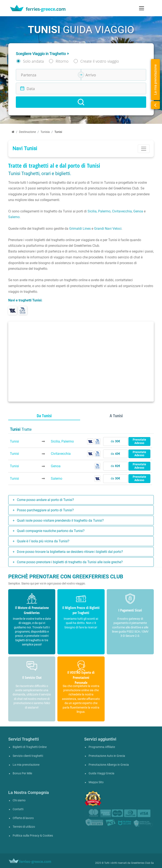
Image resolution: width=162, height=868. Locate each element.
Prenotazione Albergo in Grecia (109, 765)
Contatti (18, 809)
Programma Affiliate (102, 747)
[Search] (81, 102)
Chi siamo (19, 800)
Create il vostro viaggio (100, 61)
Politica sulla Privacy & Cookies (33, 836)
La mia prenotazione (26, 765)
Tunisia (45, 132)
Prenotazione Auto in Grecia (107, 756)
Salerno (14, 217)
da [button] (115, 441)
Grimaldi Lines (80, 229)
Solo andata (33, 61)
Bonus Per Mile (22, 773)
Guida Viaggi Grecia (101, 773)
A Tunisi (116, 416)
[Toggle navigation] (142, 8)
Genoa (138, 211)
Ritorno (62, 61)
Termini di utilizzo (24, 827)
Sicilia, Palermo (99, 211)
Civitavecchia (122, 211)
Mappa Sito (96, 782)
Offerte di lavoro (23, 818)
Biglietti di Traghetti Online (30, 747)
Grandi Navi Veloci (108, 229)
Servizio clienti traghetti (28, 756)
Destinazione (27, 132)
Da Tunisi (44, 416)
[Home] (13, 132)
